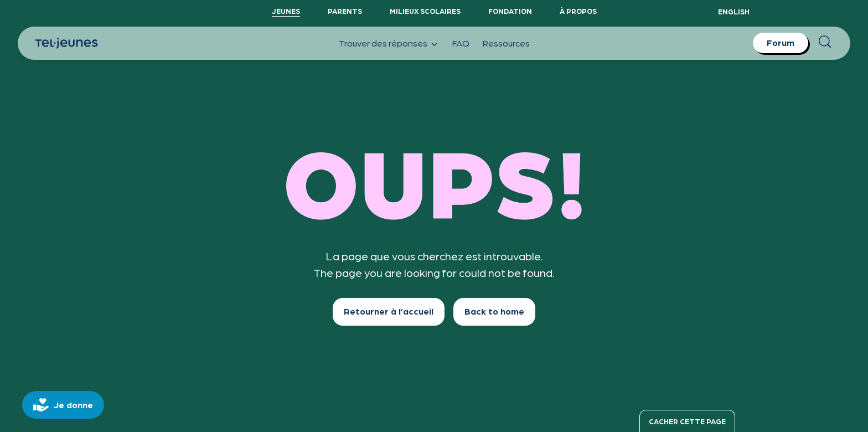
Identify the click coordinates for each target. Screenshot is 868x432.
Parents (345, 11)
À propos (578, 11)
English (734, 11)
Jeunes (286, 11)
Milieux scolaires (425, 11)
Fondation (510, 11)
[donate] (63, 405)
